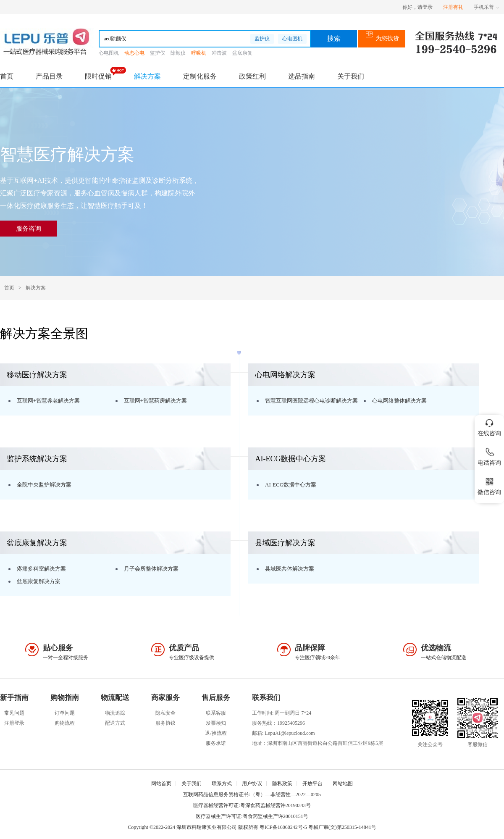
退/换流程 (216, 733)
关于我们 (351, 76)
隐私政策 (282, 784)
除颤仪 (178, 53)
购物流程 (65, 723)
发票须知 (216, 723)
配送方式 (115, 723)
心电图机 (292, 39)
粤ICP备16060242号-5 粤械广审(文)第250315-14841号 (318, 827)
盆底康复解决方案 (39, 581)
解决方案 (147, 76)
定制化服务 (200, 76)
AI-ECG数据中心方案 (291, 485)
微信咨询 (489, 485)
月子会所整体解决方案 (151, 569)
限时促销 (98, 76)
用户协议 (252, 784)
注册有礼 (453, 7)
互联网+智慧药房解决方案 (155, 401)
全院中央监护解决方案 (44, 485)
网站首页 (161, 784)
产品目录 (49, 76)
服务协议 (165, 723)
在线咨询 (489, 426)
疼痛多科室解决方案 (41, 569)
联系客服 (216, 713)
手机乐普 (487, 7)
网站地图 (343, 784)
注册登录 (14, 723)
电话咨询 (489, 455)
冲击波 (219, 53)
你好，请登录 (417, 7)
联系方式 (222, 784)
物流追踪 (115, 713)
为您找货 (382, 38)
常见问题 (14, 713)
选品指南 (302, 76)
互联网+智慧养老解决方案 (48, 401)
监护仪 (262, 39)
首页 (7, 76)
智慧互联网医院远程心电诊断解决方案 (311, 401)
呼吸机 (199, 53)
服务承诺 (216, 743)
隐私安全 (165, 713)
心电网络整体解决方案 (399, 401)
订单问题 (65, 713)
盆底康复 (242, 53)
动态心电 (134, 53)
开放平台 (312, 784)
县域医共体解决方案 (290, 569)
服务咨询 (29, 229)
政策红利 (252, 76)
